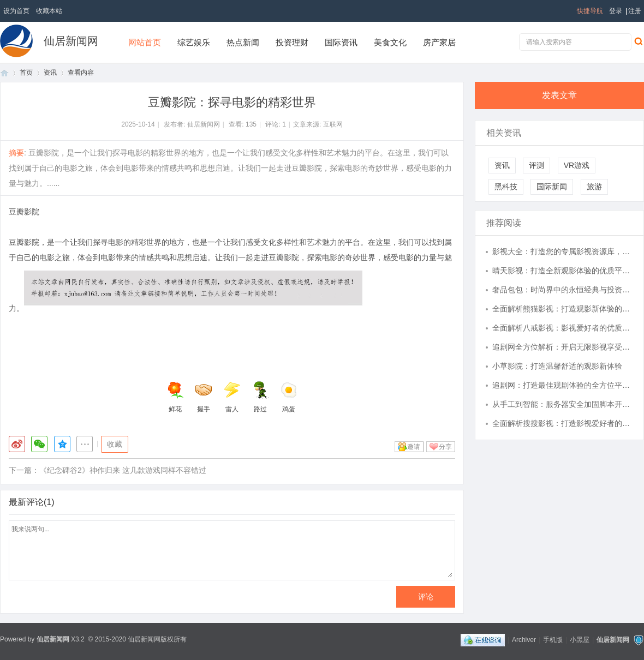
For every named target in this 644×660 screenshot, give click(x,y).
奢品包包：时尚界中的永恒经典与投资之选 (563, 290)
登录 (616, 11)
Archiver (524, 640)
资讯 (50, 73)
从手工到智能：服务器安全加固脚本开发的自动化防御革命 (563, 404)
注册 (635, 11)
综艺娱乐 (194, 42)
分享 (445, 447)
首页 (4, 73)
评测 (536, 165)
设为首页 (16, 11)
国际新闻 (552, 187)
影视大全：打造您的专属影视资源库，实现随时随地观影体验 (563, 251)
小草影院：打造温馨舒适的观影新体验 (557, 366)
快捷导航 (590, 11)
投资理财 (292, 42)
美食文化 (390, 42)
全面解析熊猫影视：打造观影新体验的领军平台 (563, 309)
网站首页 (145, 42)
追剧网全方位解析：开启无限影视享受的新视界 (563, 347)
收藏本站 (49, 11)
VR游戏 (577, 165)
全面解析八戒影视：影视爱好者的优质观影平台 (563, 328)
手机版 (553, 640)
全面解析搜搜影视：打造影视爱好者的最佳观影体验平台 (563, 423)
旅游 (594, 187)
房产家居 (439, 42)
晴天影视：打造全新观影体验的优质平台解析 (563, 271)
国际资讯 (341, 42)
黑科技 (506, 187)
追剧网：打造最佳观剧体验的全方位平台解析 (563, 385)
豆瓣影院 (24, 212)
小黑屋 (580, 640)
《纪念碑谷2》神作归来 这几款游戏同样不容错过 (123, 470)
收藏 (115, 444)
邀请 (414, 447)
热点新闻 (243, 42)
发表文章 (559, 95)
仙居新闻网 (71, 41)
